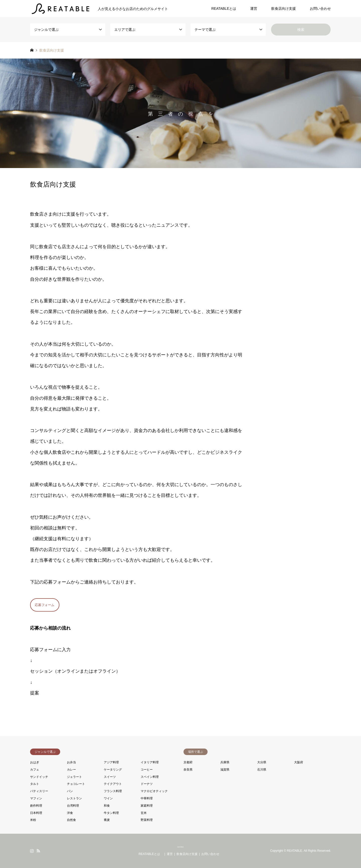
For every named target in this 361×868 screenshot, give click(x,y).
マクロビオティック (154, 791)
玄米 (144, 813)
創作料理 (36, 806)
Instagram (32, 851)
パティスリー (39, 791)
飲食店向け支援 (284, 9)
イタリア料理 (150, 762)
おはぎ (35, 762)
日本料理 (36, 813)
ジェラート (74, 777)
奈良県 (188, 770)
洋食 (70, 813)
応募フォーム (45, 605)
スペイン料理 (150, 777)
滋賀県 (225, 770)
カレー (71, 770)
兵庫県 (225, 762)
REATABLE (180, 847)
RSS (38, 851)
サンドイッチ (39, 777)
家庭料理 (147, 806)
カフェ (35, 770)
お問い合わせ (320, 9)
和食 (107, 806)
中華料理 (147, 798)
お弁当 (71, 762)
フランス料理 (113, 791)
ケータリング (113, 770)
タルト (35, 784)
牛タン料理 (111, 813)
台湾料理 (73, 806)
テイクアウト (113, 784)
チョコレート (76, 784)
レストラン (74, 798)
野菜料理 (147, 820)
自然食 (71, 820)
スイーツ (110, 777)
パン (70, 791)
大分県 (262, 762)
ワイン (108, 798)
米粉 (33, 820)
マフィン (36, 798)
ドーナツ (147, 784)
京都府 (188, 762)
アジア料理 (111, 762)
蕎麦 (107, 820)
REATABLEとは (225, 9)
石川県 (262, 770)
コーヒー (147, 770)
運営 (254, 9)
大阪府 (299, 762)
